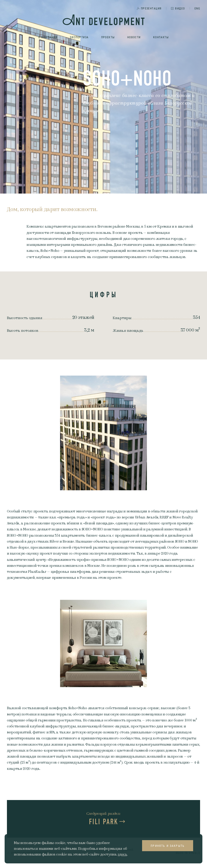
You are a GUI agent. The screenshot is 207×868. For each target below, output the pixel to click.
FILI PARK (104, 822)
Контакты (161, 37)
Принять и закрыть (168, 846)
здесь (122, 854)
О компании (48, 37)
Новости (134, 37)
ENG (197, 8)
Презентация (151, 8)
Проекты (108, 37)
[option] (103, 433)
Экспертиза (79, 37)
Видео (180, 8)
